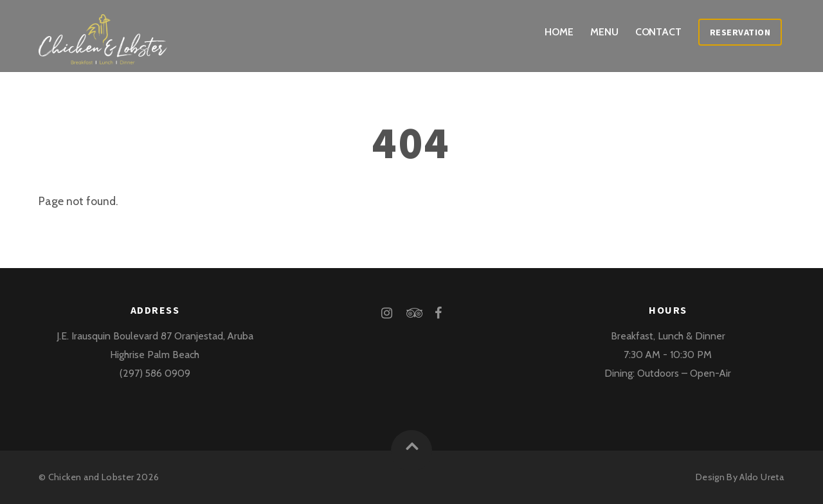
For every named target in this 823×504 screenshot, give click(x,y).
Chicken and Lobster (91, 477)
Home (559, 32)
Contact (658, 32)
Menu (604, 32)
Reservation (740, 32)
